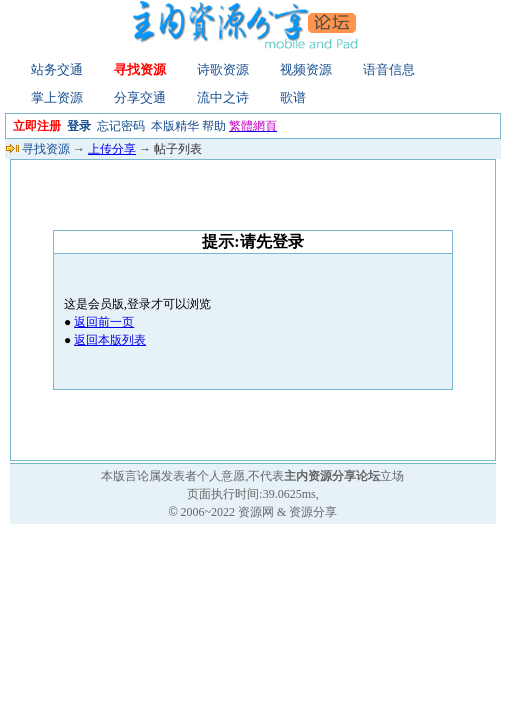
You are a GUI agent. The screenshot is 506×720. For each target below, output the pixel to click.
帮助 (214, 126)
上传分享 (112, 149)
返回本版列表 (110, 340)
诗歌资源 (223, 69)
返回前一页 (104, 322)
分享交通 (140, 97)
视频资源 (306, 69)
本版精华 (175, 126)
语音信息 (389, 69)
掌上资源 (57, 97)
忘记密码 (121, 126)
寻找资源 (140, 69)
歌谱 (293, 97)
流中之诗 (223, 97)
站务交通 (57, 69)
